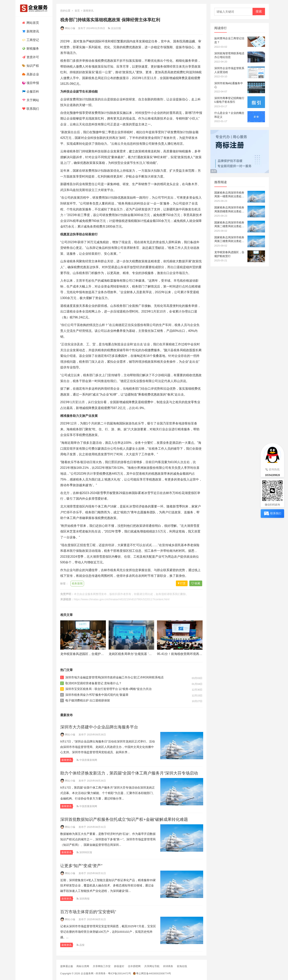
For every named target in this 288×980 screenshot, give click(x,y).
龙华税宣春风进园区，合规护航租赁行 (87, 654)
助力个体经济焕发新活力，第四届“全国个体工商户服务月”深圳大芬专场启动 (129, 773)
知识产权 (30, 66)
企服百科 (30, 92)
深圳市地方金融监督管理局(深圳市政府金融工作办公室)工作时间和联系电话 (115, 677)
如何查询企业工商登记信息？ (229, 40)
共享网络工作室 (102, 966)
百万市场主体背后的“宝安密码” (88, 912)
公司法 (156, 381)
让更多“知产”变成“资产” (81, 866)
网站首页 (30, 23)
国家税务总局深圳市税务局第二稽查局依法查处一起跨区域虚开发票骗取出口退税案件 (229, 225)
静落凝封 (119, 966)
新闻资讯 (30, 31)
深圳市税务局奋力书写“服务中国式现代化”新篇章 (97, 695)
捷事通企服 (67, 966)
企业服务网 (89, 594)
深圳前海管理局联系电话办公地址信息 (229, 55)
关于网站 (30, 100)
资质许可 (30, 57)
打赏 (182, 583)
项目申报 (30, 83)
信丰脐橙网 (134, 966)
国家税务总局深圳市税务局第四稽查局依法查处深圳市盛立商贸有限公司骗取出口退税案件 (229, 210)
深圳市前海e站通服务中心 (229, 85)
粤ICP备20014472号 (120, 973)
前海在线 (182, 966)
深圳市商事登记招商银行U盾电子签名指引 (229, 100)
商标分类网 (83, 966)
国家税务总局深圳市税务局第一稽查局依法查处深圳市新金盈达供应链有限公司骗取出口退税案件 (229, 195)
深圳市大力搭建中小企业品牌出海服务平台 (99, 727)
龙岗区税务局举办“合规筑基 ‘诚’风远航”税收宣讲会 (144, 654)
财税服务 (30, 49)
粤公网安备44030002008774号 (154, 973)
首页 (77, 11)
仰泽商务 (168, 966)
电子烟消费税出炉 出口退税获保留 (88, 700)
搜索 (259, 11)
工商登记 (30, 40)
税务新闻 (77, 583)
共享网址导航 (152, 966)
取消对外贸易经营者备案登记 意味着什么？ (93, 683)
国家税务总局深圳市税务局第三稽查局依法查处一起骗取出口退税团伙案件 (229, 239)
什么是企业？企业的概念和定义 (229, 115)
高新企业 (30, 74)
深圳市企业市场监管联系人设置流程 (229, 70)
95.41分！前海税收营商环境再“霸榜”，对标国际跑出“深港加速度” (202, 654)
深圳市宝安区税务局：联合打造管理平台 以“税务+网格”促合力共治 (109, 689)
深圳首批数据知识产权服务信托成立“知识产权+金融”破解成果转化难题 (124, 819)
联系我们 (30, 109)
